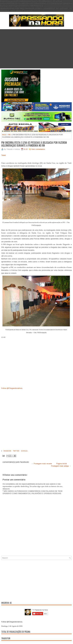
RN (9, 135)
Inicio (4, 135)
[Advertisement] (36, 49)
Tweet (3, 155)
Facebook (7, 451)
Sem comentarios (38, 149)
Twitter (16, 451)
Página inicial (61, 464)
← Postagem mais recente (42, 464)
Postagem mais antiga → (61, 466)
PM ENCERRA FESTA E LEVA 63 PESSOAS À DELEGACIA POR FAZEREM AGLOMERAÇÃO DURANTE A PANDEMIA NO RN (34, 144)
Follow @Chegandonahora (12, 388)
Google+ (24, 451)
